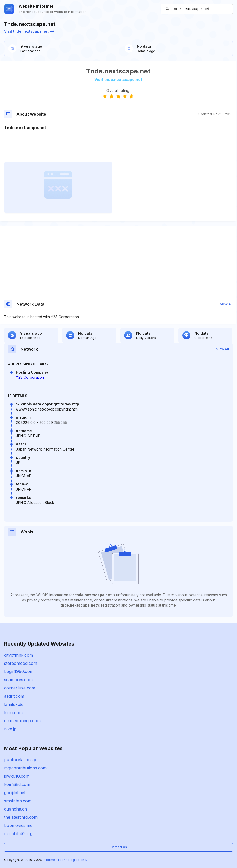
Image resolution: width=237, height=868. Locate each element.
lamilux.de (14, 704)
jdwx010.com (17, 776)
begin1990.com (19, 671)
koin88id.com (17, 784)
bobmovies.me (18, 825)
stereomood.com (21, 663)
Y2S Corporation (30, 377)
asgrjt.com (14, 696)
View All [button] (226, 304)
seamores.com (18, 680)
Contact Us (119, 847)
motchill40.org (18, 834)
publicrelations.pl (21, 760)
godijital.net (15, 793)
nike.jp (10, 729)
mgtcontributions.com (25, 768)
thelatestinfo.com (21, 817)
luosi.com (13, 713)
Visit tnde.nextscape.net (29, 31)
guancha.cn (16, 809)
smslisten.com (18, 801)
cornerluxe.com (20, 688)
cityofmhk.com (19, 655)
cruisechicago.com (22, 721)
